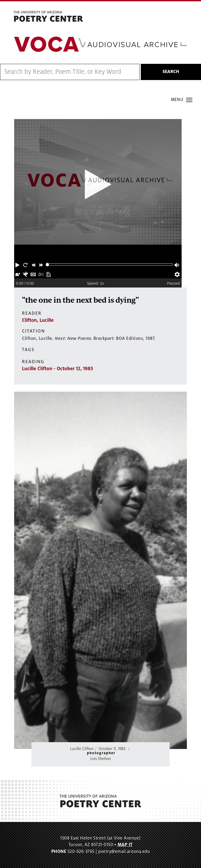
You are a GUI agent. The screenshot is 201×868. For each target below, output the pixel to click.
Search (171, 72)
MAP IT (125, 845)
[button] (18, 265)
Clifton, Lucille (38, 320)
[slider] (48, 265)
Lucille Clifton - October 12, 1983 (57, 369)
